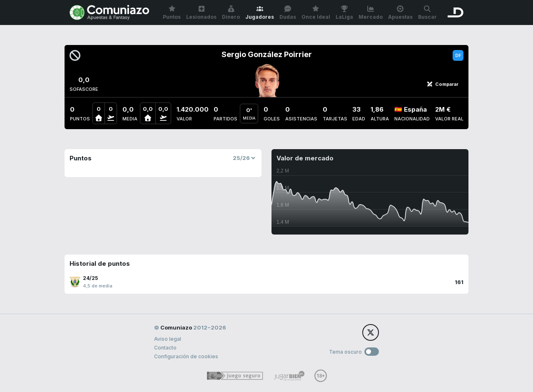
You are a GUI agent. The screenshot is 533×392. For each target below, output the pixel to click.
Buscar (427, 13)
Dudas (288, 13)
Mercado (371, 13)
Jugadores (260, 13)
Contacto (165, 348)
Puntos (172, 13)
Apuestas (400, 13)
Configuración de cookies (186, 356)
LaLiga (344, 13)
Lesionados (201, 13)
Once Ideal (316, 13)
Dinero (231, 13)
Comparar (443, 84)
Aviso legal (168, 339)
